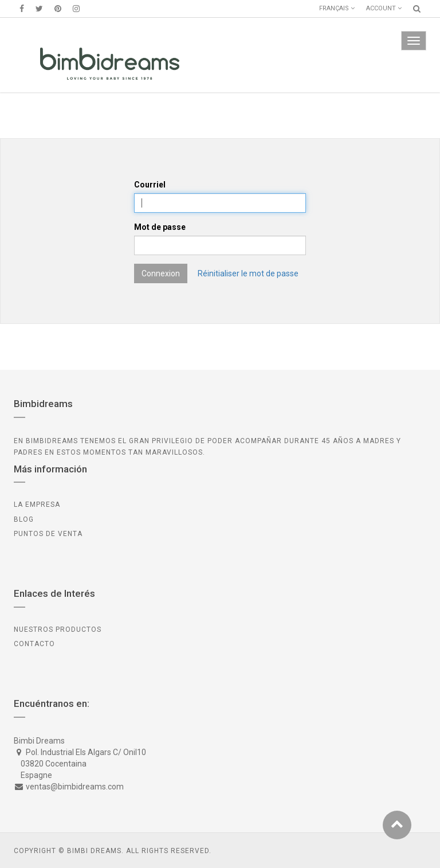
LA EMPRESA (37, 505)
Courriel (150, 185)
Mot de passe (160, 227)
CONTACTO (34, 644)
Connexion (161, 273)
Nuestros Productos (58, 630)
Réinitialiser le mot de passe (248, 273)
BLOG (24, 519)
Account (384, 8)
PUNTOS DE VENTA (48, 534)
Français (337, 8)
